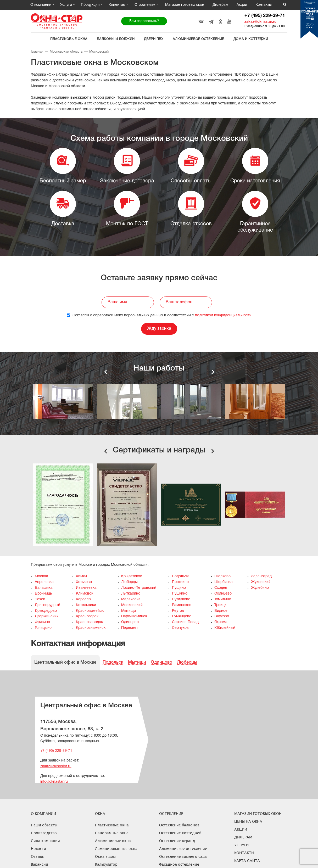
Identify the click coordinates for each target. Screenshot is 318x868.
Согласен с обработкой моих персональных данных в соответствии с (159, 315)
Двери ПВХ (154, 39)
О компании (41, 5)
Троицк (220, 605)
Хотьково (84, 582)
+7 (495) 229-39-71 (265, 16)
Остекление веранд (177, 841)
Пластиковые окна (69, 39)
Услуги (66, 5)
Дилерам (220, 5)
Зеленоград (261, 576)
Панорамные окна (112, 833)
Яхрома (221, 622)
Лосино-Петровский (139, 588)
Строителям (145, 5)
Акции (242, 5)
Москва (41, 576)
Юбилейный (225, 628)
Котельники (86, 605)
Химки (81, 576)
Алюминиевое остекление (198, 39)
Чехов (40, 599)
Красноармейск (90, 611)
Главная (37, 52)
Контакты (264, 5)
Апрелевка (44, 582)
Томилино (223, 599)
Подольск (180, 576)
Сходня (221, 588)
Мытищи (129, 611)
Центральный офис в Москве (65, 662)
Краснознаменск (91, 628)
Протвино (180, 582)
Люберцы (129, 582)
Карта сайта (247, 861)
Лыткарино (131, 594)
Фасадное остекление (179, 864)
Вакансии (40, 864)
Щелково (222, 576)
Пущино (179, 588)
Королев (83, 599)
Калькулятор (106, 864)
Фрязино (42, 622)
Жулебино (260, 588)
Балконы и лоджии (116, 39)
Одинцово (130, 622)
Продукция (90, 5)
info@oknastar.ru (54, 782)
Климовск (85, 594)
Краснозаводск (89, 622)
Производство (44, 833)
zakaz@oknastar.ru (260, 22)
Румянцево (182, 616)
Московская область (66, 52)
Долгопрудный (48, 605)
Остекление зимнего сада (183, 856)
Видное (221, 611)
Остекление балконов (179, 825)
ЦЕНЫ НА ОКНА (248, 821)
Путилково (181, 599)
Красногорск (87, 616)
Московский (132, 605)
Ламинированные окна (116, 849)
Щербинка (224, 582)
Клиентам (117, 5)
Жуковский (261, 582)
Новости (38, 849)
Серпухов (180, 628)
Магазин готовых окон (185, 5)
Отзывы (38, 856)
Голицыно (43, 628)
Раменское (182, 605)
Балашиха (44, 588)
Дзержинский (47, 616)
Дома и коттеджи (251, 39)
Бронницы (44, 594)
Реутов (178, 611)
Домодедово (46, 611)
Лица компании (45, 841)
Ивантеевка (86, 588)
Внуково (222, 616)
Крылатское (132, 576)
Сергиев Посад (185, 622)
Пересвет (130, 628)
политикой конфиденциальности (223, 315)
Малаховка (131, 599)
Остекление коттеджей (180, 833)
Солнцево (223, 594)
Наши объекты (44, 825)
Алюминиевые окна (113, 841)
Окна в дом (105, 856)
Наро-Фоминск (134, 616)
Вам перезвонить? (144, 21)
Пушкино (180, 594)
